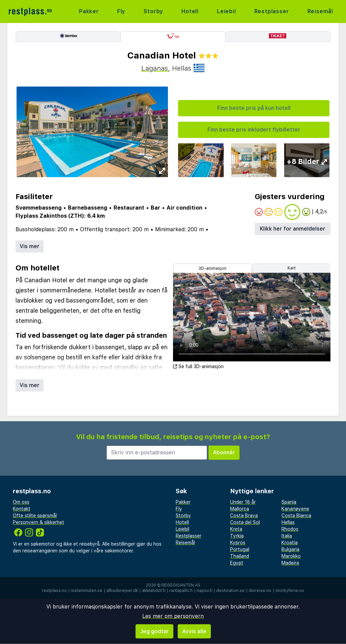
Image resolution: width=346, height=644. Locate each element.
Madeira (290, 563)
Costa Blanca (296, 516)
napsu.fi (204, 591)
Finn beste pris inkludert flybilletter (254, 130)
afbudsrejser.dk (122, 591)
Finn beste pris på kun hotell (254, 108)
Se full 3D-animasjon (198, 366)
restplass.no (54, 591)
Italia (287, 536)
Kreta (236, 529)
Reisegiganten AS (181, 585)
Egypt (237, 563)
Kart (292, 268)
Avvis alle (194, 631)
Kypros (238, 543)
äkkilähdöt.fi (154, 591)
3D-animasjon (213, 268)
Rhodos (290, 529)
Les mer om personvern (173, 616)
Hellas (288, 522)
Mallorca (240, 509)
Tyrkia (237, 536)
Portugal (240, 549)
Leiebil (227, 11)
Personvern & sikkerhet (39, 522)
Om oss (21, 502)
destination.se (230, 591)
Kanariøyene (295, 509)
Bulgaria (290, 549)
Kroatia (290, 543)
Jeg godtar (154, 631)
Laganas (155, 68)
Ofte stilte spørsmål (35, 516)
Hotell (190, 11)
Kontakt (22, 509)
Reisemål (320, 11)
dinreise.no (260, 591)
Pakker (89, 11)
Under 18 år (243, 502)
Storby (153, 11)
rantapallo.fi (181, 591)
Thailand (240, 556)
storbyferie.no (290, 591)
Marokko (291, 556)
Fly (121, 11)
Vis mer (30, 246)
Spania (289, 502)
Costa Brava (244, 516)
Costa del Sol (245, 522)
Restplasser (272, 11)
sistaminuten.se (87, 591)
